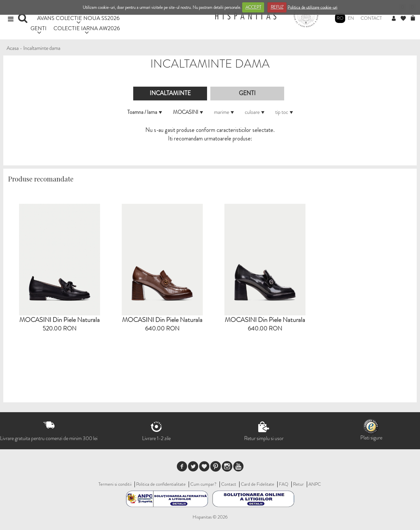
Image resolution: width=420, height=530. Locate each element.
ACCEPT (253, 7)
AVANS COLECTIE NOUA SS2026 (78, 18)
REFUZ (277, 7)
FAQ (284, 484)
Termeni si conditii (115, 484)
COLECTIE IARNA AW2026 (87, 28)
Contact (371, 18)
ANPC (315, 484)
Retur (298, 484)
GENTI (39, 28)
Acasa (13, 48)
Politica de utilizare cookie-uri (312, 7)
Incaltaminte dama (42, 48)
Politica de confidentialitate (161, 484)
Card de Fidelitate (258, 484)
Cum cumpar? (203, 484)
